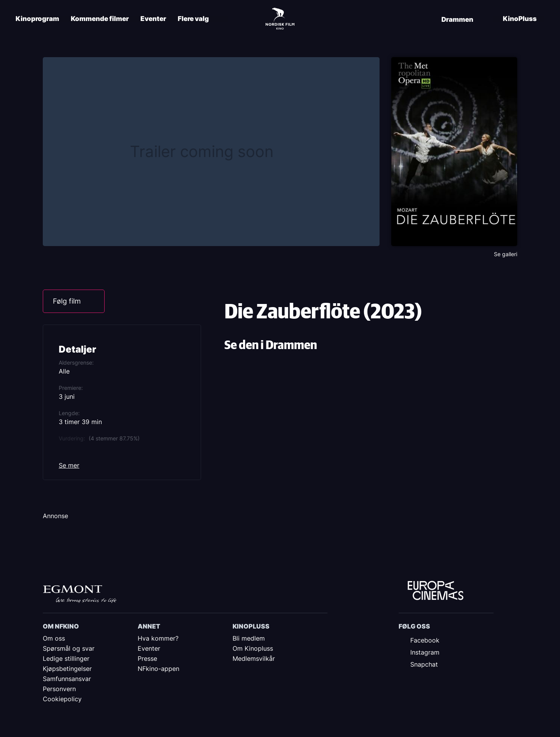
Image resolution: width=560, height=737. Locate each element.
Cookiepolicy (62, 699)
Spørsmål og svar (69, 648)
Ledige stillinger (66, 658)
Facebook (425, 640)
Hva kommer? (158, 638)
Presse (147, 658)
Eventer (153, 19)
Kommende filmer (100, 19)
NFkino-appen (158, 669)
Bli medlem (249, 638)
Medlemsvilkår (254, 658)
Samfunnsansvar (67, 679)
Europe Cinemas (436, 591)
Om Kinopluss (253, 648)
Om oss (54, 638)
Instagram (425, 652)
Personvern (59, 689)
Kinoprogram (37, 19)
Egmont (80, 594)
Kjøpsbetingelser (67, 669)
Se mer (69, 465)
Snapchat (424, 664)
